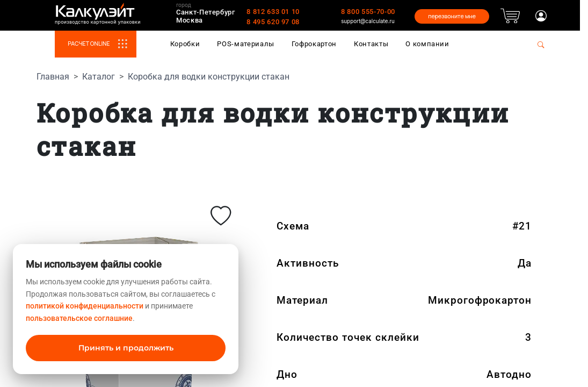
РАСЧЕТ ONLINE (102, 44)
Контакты (371, 44)
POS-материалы (246, 44)
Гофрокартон (314, 44)
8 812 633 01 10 (273, 12)
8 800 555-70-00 (368, 12)
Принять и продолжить (126, 348)
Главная (53, 77)
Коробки (185, 44)
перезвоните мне (452, 16)
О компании (427, 44)
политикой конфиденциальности (85, 306)
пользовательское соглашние (79, 318)
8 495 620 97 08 (273, 22)
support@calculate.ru (368, 21)
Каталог (99, 77)
